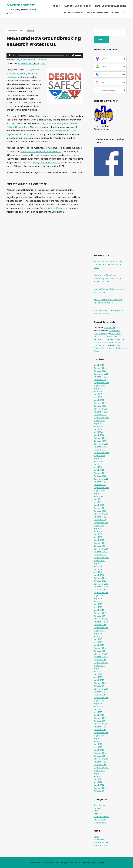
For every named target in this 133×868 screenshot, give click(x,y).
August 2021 (99, 526)
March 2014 (99, 785)
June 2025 (98, 391)
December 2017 (101, 654)
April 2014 (98, 782)
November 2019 (101, 587)
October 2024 (100, 415)
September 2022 (101, 488)
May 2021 (98, 534)
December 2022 (101, 479)
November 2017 (101, 657)
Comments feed (101, 842)
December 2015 (101, 724)
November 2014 (101, 762)
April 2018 (98, 642)
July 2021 (98, 528)
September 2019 (101, 593)
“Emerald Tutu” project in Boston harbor (41, 152)
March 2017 (99, 680)
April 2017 (98, 677)
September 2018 (101, 628)
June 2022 (98, 496)
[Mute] (73, 55)
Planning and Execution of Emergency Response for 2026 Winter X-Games (108, 278)
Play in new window (26, 60)
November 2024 (101, 412)
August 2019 (99, 596)
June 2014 (98, 776)
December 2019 (101, 584)
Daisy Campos (100, 334)
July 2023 (98, 458)
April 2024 (98, 432)
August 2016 (99, 700)
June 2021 (98, 531)
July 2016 (98, 703)
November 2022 (101, 482)
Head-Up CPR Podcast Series (111, 6)
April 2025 (98, 397)
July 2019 (98, 599)
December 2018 (101, 619)
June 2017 (98, 671)
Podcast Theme (97, 863)
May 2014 (98, 779)
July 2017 (98, 668)
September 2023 (101, 453)
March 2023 (99, 470)
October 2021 (100, 520)
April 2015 (98, 747)
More (43, 63)
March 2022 (99, 505)
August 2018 (99, 631)
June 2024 (99, 426)
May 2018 (98, 639)
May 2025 (98, 394)
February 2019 (100, 613)
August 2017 (99, 666)
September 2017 (101, 663)
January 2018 (100, 651)
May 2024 (98, 429)
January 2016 (100, 721)
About (56, 6)
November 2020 (101, 552)
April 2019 (98, 607)
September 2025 (101, 383)
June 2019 (98, 601)
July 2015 (98, 738)
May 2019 (98, 604)
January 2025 (100, 406)
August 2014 (99, 771)
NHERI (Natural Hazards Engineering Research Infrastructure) (23, 73)
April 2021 (98, 537)
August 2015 (99, 736)
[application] (45, 55)
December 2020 (101, 549)
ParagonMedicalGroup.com (54, 208)
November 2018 (101, 622)
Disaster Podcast (21, 5)
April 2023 (98, 467)
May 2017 (98, 674)
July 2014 (98, 773)
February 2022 (100, 508)
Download (42, 60)
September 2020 (101, 558)
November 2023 (101, 447)
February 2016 (100, 718)
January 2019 (100, 616)
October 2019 (100, 590)
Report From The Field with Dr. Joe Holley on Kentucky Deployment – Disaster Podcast (109, 342)
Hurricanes (99, 808)
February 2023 (100, 473)
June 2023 (98, 461)
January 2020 (100, 581)
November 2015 (101, 727)
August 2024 (99, 421)
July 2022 (98, 494)
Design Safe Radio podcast (47, 162)
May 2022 (98, 499)
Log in (96, 837)
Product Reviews (101, 817)
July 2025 (98, 389)
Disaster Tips (99, 805)
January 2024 (100, 441)
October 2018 (100, 625)
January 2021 (100, 546)
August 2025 (99, 386)
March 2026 (99, 365)
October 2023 (100, 450)
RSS (37, 63)
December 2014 (101, 759)
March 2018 (99, 645)
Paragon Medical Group (78, 6)
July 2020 (98, 563)
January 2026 (100, 371)
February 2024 (100, 438)
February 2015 (100, 753)
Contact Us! (119, 13)
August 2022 (99, 491)
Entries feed (99, 839)
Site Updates (99, 820)
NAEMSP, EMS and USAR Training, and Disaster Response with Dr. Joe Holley (110, 264)
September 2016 (101, 698)
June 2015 (98, 741)
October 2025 (100, 380)
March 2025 (99, 400)
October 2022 (100, 485)
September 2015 (101, 733)
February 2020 (100, 578)
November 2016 (101, 692)
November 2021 (101, 517)
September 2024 (101, 418)
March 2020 (99, 575)
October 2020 (100, 555)
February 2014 (100, 788)
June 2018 (98, 636)
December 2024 (101, 409)
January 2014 (100, 791)
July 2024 (98, 423)
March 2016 (99, 715)
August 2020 (99, 561)
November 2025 (101, 377)
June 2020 (98, 566)
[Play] (10, 55)
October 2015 (100, 730)
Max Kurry (98, 336)
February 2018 (100, 648)
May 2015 (98, 744)
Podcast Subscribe (97, 13)
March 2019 (99, 610)
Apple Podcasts (26, 63)
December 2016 (101, 689)
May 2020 (98, 569)
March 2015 (99, 750)
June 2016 (98, 706)
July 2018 (98, 633)
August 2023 (99, 456)
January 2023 (100, 476)
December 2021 (101, 514)
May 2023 (98, 464)
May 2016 (98, 709)
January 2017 (100, 686)
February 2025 (100, 403)
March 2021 (99, 540)
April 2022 (98, 502)
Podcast (30, 31)
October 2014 (100, 765)
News (96, 811)
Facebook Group (73, 13)
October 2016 (100, 695)
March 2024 (99, 435)
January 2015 (100, 756)
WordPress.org (100, 845)
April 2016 (98, 712)
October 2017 (100, 660)
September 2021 (101, 523)
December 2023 (101, 444)
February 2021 (100, 543)
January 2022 (100, 511)
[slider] (41, 55)
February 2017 (100, 683)
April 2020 (98, 572)
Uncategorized (100, 823)
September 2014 (101, 768)
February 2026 (100, 368)
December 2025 (101, 374)
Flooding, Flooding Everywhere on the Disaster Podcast (110, 348)
